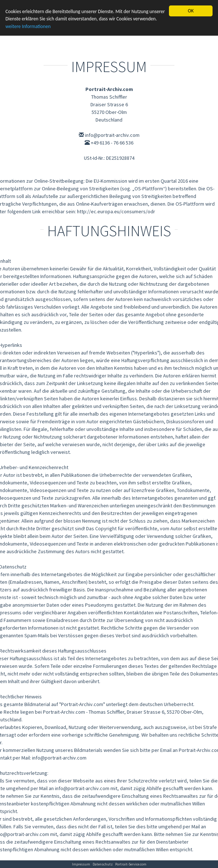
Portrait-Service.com (131, 864)
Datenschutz (103, 864)
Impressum (81, 864)
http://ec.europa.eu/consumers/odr (116, 211)
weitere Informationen (28, 26)
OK (191, 11)
